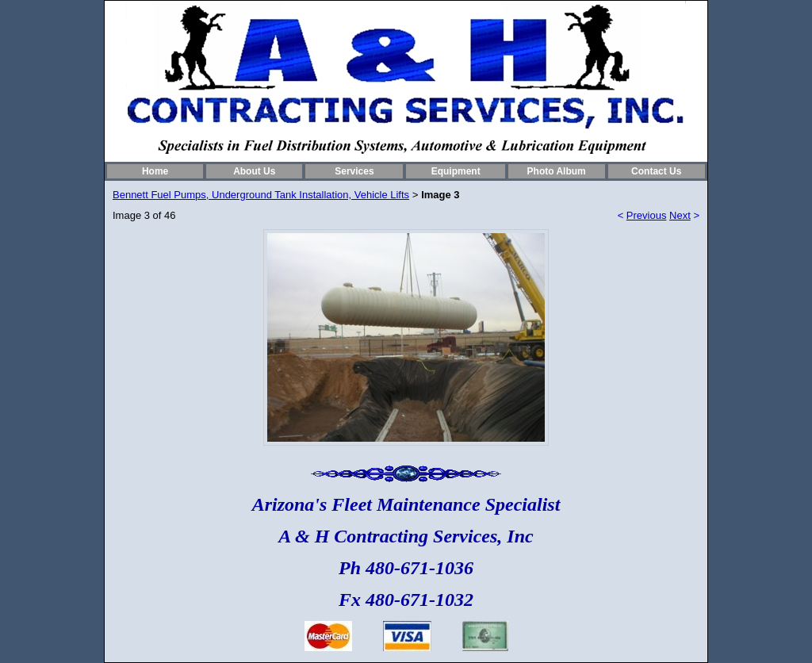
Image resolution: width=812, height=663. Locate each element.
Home (155, 171)
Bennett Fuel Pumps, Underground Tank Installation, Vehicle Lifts (261, 195)
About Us (254, 171)
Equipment (456, 171)
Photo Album (557, 171)
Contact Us (656, 171)
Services (354, 171)
